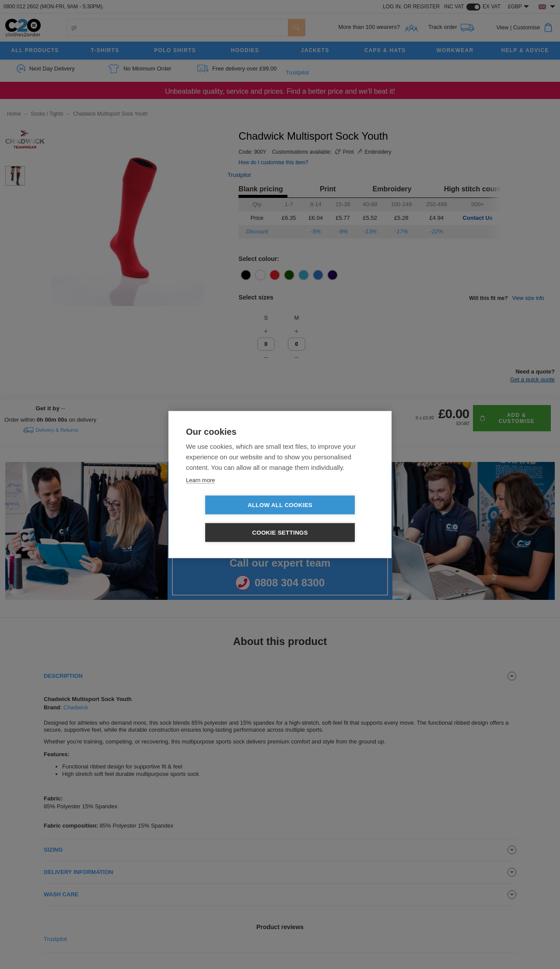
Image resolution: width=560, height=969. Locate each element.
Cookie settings (330, 519)
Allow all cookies (230, 519)
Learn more (200, 494)
